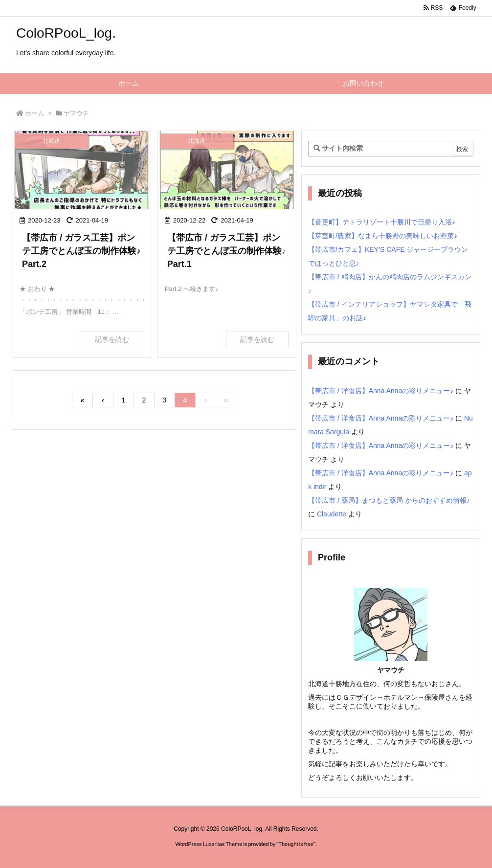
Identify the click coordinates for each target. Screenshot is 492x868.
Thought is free (296, 844)
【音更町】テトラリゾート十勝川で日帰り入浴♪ (382, 222)
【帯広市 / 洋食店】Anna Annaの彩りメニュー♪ (381, 391)
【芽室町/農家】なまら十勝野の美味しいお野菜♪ (383, 236)
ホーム (34, 113)
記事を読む (112, 339)
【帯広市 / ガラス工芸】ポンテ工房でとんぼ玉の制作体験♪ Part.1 (227, 251)
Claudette (332, 514)
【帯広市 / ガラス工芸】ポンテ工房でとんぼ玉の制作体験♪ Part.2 (81, 251)
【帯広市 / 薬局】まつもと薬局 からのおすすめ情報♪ (389, 500)
